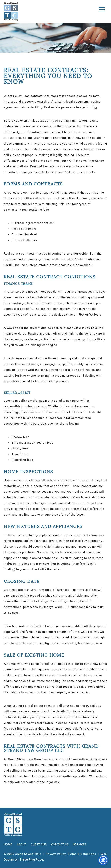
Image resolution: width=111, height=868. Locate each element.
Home (8, 844)
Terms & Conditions (82, 854)
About (22, 844)
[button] (102, 9)
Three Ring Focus (32, 859)
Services (80, 844)
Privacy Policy (56, 854)
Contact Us (60, 844)
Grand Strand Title (11, 11)
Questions (39, 844)
